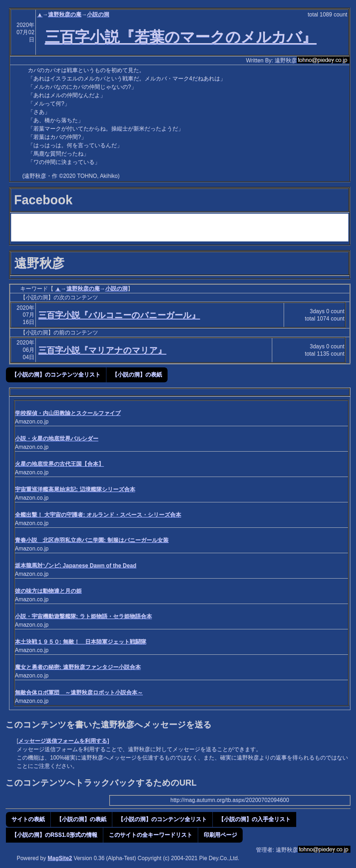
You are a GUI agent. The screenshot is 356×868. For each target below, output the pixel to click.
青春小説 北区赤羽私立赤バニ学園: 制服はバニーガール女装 (92, 540)
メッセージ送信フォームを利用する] (63, 741)
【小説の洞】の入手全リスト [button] (254, 819)
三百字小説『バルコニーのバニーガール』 (119, 315)
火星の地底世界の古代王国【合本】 (59, 464)
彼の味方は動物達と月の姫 (48, 591)
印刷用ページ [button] (220, 835)
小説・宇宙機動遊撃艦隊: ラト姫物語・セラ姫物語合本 (83, 616)
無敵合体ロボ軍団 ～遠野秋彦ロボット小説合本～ (79, 692)
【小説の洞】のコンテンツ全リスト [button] (56, 375)
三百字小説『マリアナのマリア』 (102, 350)
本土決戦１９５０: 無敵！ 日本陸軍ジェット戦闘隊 (81, 642)
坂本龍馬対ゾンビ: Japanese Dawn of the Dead (76, 566)
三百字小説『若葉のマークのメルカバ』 (181, 37)
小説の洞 (98, 14)
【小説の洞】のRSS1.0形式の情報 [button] (54, 835)
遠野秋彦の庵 (65, 14)
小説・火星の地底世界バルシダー (57, 439)
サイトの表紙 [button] (28, 819)
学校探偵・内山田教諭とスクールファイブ (68, 413)
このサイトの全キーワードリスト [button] (151, 835)
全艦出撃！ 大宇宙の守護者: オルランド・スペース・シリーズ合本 (98, 515)
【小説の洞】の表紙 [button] (137, 375)
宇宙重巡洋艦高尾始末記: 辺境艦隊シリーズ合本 (75, 489)
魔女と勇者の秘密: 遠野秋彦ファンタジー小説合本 (78, 667)
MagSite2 (60, 858)
